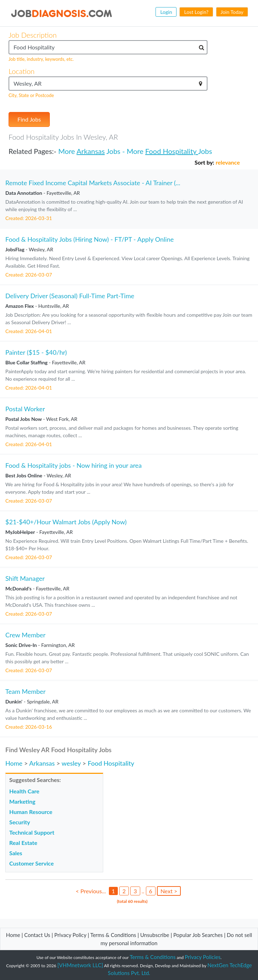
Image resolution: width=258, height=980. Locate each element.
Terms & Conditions (114, 935)
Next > (169, 891)
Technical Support (32, 832)
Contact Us (37, 935)
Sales (16, 853)
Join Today (232, 12)
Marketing (22, 801)
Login (166, 12)
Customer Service (31, 863)
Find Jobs (29, 119)
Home (14, 763)
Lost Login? (196, 12)
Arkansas (91, 151)
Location (22, 71)
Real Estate (23, 843)
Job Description (33, 35)
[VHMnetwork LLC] (80, 965)
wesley (71, 763)
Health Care (24, 791)
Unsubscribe (155, 935)
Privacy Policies (203, 957)
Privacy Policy (70, 935)
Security (20, 822)
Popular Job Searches (198, 935)
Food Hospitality (172, 151)
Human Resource (31, 812)
